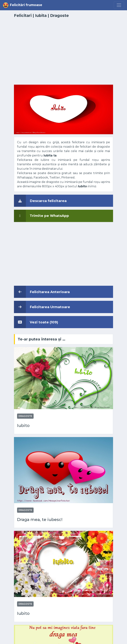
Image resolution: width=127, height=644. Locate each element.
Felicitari (23, 16)
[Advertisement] (63, 53)
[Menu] (119, 5)
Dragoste (59, 16)
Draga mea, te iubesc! (40, 520)
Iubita (41, 16)
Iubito (23, 426)
